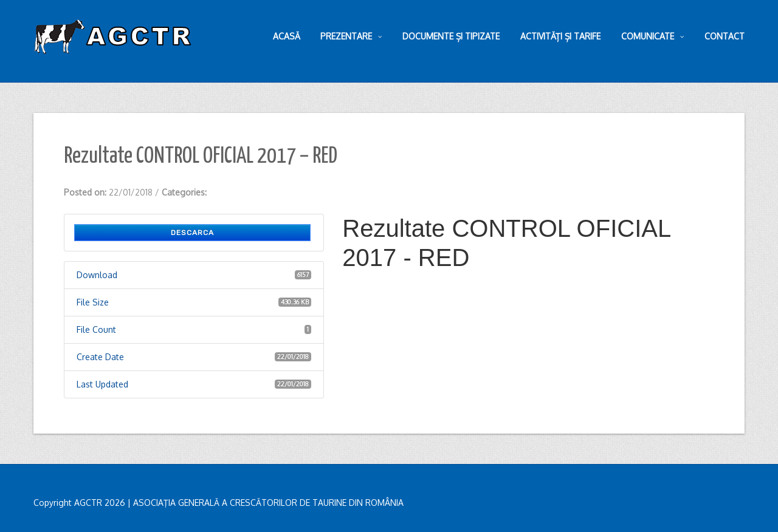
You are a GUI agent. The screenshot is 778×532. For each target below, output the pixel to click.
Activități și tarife (560, 36)
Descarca (192, 233)
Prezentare (351, 36)
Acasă (287, 36)
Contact (725, 36)
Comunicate (652, 36)
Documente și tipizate (451, 36)
